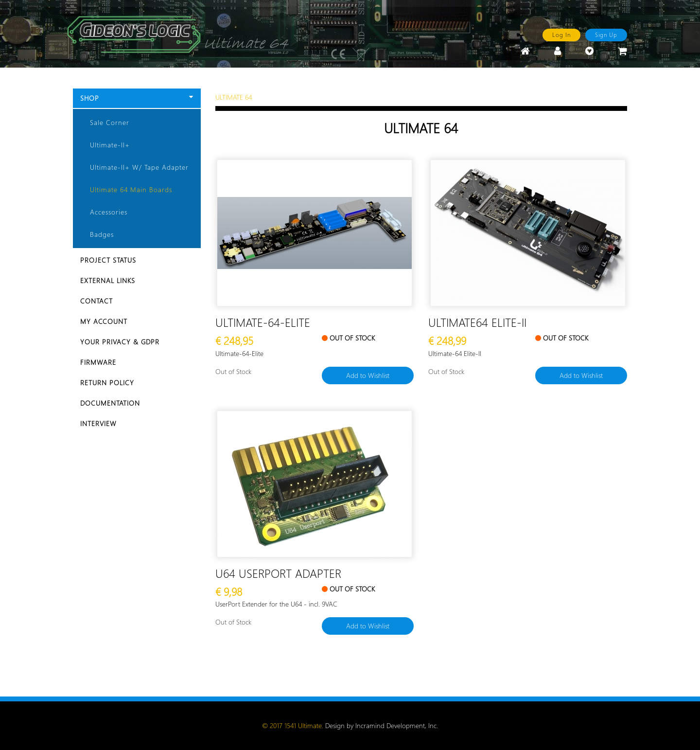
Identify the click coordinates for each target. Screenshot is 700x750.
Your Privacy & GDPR (120, 342)
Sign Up (606, 35)
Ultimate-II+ (110, 145)
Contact (96, 301)
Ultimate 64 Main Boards (131, 189)
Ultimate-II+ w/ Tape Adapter (139, 167)
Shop (137, 98)
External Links (108, 280)
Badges (102, 234)
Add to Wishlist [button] (368, 375)
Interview (98, 423)
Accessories (109, 212)
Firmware (98, 362)
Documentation (110, 403)
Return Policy (107, 383)
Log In (561, 35)
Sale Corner (110, 122)
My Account (104, 321)
